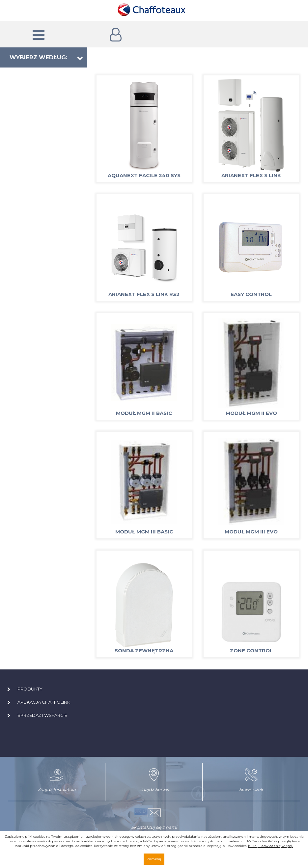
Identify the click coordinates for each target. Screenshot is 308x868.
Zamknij (154, 859)
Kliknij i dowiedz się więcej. (270, 846)
